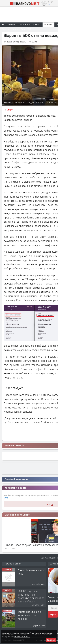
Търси (53, 614)
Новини (48, 24)
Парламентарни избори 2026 (17, 29)
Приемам (51, 640)
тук (6, 498)
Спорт (10, 110)
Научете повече (22, 637)
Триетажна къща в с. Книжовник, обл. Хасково (30, 615)
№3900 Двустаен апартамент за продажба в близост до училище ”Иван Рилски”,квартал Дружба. (31, 600)
